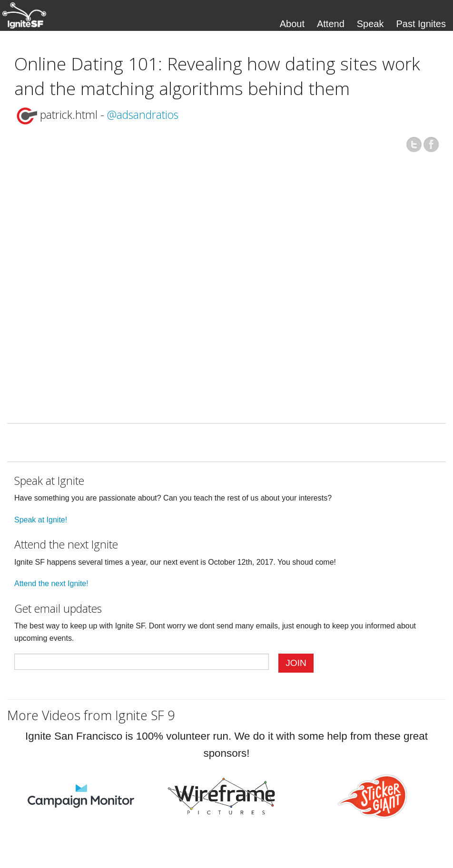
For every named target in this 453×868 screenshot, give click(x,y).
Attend (331, 24)
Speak (370, 24)
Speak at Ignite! (41, 520)
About (292, 24)
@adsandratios (143, 115)
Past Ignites (421, 24)
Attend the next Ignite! (51, 583)
